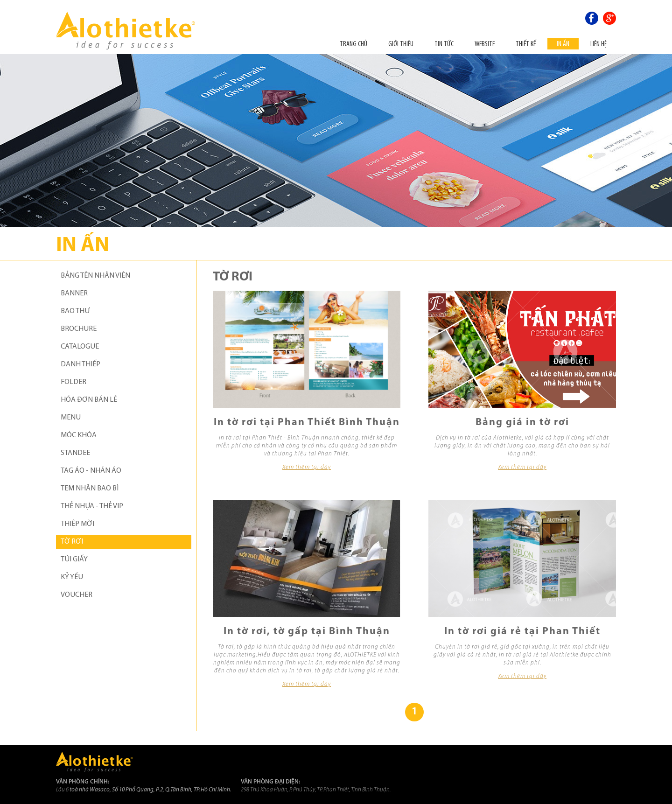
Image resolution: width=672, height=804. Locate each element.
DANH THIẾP (80, 364)
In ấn (563, 44)
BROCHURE (79, 329)
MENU (71, 418)
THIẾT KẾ (526, 44)
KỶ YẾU (72, 577)
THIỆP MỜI (77, 524)
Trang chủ (353, 44)
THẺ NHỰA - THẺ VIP (92, 506)
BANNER (74, 294)
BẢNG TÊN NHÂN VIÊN (95, 276)
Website (485, 44)
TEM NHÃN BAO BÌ (90, 489)
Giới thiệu (401, 44)
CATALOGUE (80, 347)
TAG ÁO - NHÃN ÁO (91, 471)
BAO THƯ (75, 311)
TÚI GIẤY (74, 559)
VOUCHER (77, 595)
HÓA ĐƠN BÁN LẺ (89, 400)
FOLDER (73, 382)
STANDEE (75, 453)
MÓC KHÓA (79, 435)
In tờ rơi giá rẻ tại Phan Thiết (522, 632)
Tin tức (444, 44)
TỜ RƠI (72, 542)
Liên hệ (598, 44)
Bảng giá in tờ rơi (522, 423)
